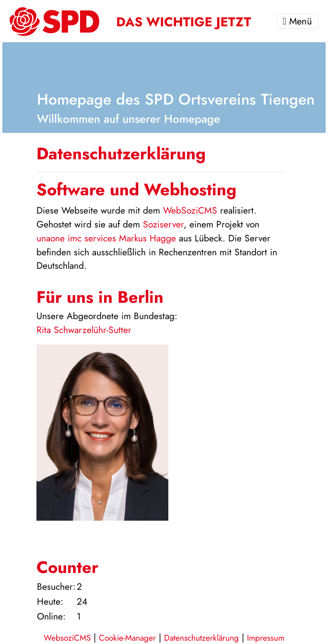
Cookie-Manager (127, 638)
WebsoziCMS (67, 638)
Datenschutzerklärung (201, 638)
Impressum (266, 638)
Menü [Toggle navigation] (298, 21)
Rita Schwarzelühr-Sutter (84, 330)
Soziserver (163, 224)
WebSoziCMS (190, 210)
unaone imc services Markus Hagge (106, 238)
